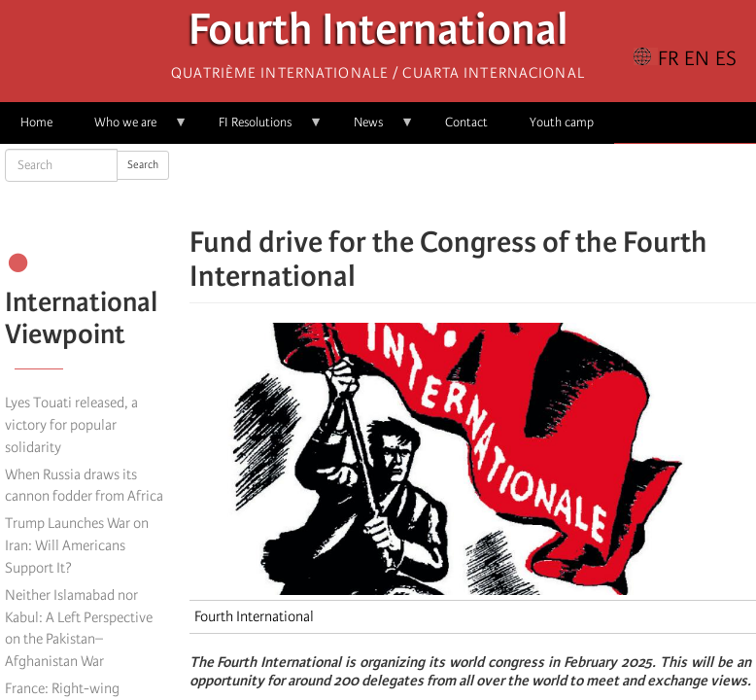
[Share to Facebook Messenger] (472, 185)
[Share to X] (445, 185)
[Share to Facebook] (418, 185)
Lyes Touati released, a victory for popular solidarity (71, 425)
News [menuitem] (374, 129)
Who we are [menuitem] (131, 129)
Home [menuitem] (36, 122)
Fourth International (378, 35)
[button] (527, 185)
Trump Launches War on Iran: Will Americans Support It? (77, 545)
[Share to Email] (499, 185)
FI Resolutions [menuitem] (260, 129)
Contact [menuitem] (466, 122)
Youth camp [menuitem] (562, 122)
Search (143, 165)
